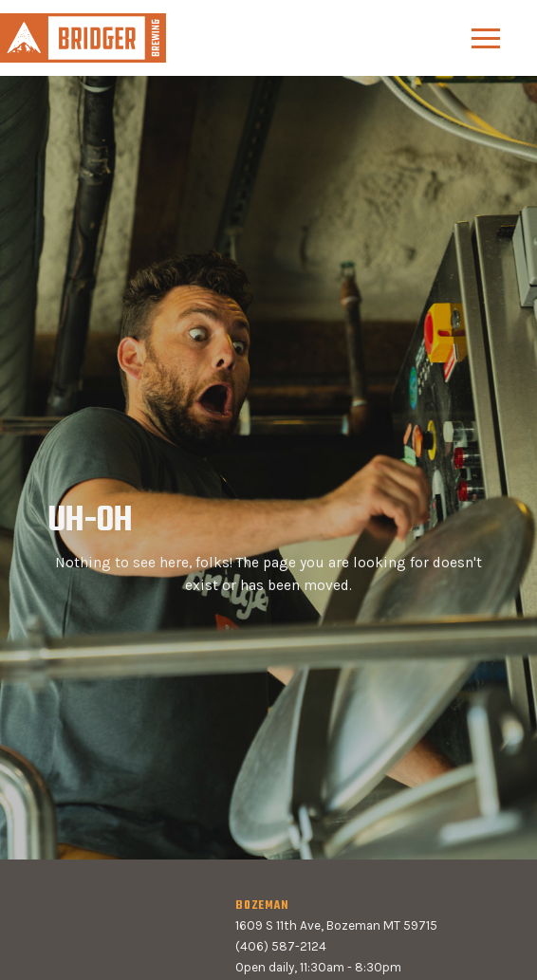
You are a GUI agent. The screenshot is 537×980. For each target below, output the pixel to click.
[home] (83, 37)
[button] (486, 38)
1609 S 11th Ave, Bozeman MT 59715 (336, 925)
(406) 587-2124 (281, 946)
